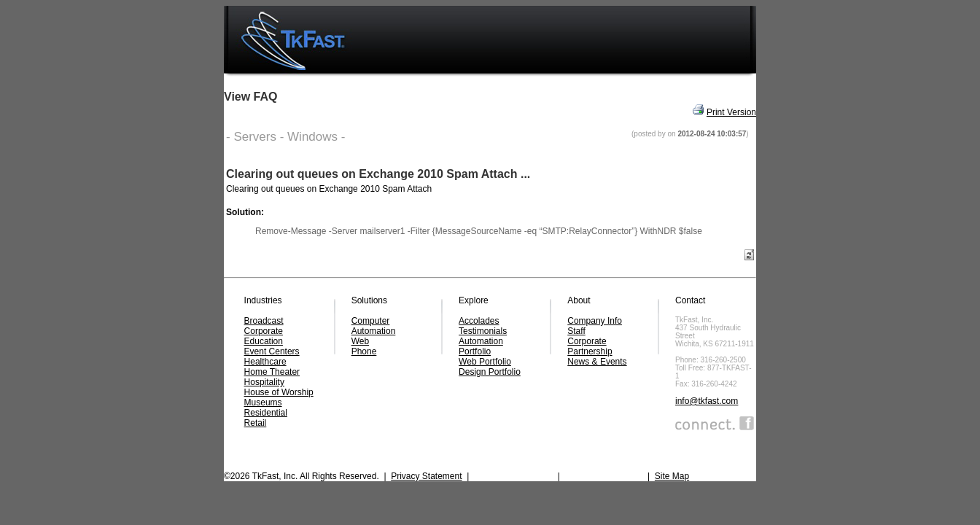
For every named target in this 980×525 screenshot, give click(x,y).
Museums (263, 402)
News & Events (597, 362)
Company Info (595, 321)
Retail (256, 423)
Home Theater (272, 372)
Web (360, 341)
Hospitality (264, 382)
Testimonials (483, 331)
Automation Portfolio (481, 346)
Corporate (264, 331)
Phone (364, 351)
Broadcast (264, 321)
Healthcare (265, 362)
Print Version (731, 112)
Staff (576, 331)
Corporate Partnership (590, 346)
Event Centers (272, 351)
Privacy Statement (426, 476)
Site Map (672, 476)
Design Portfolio (490, 372)
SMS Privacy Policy (513, 476)
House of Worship (279, 392)
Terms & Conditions (604, 476)
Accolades (479, 321)
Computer (371, 321)
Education (264, 341)
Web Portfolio (485, 362)
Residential (266, 413)
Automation (374, 331)
